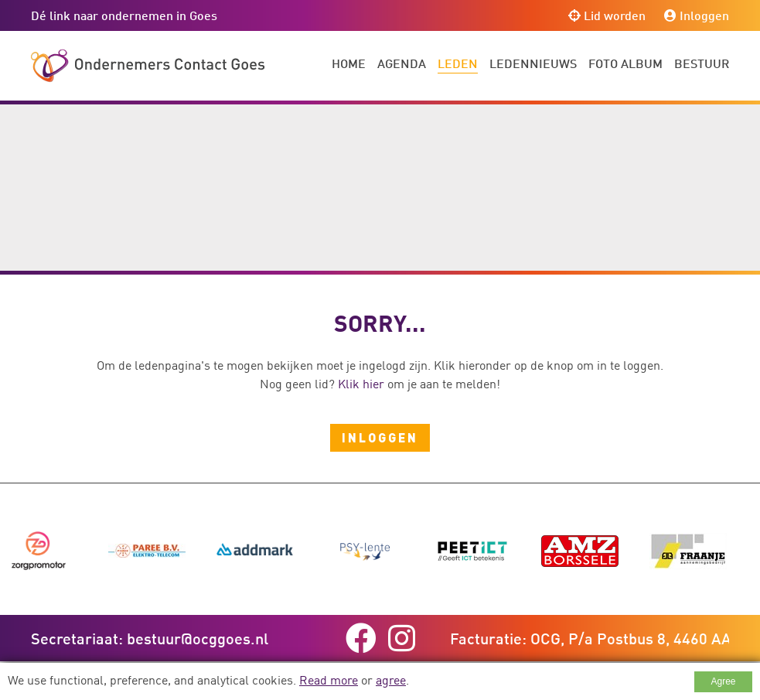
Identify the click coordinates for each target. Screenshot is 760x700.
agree (391, 680)
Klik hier (361, 384)
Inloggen (697, 15)
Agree (723, 681)
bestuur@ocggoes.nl (198, 638)
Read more (329, 680)
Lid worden (607, 15)
